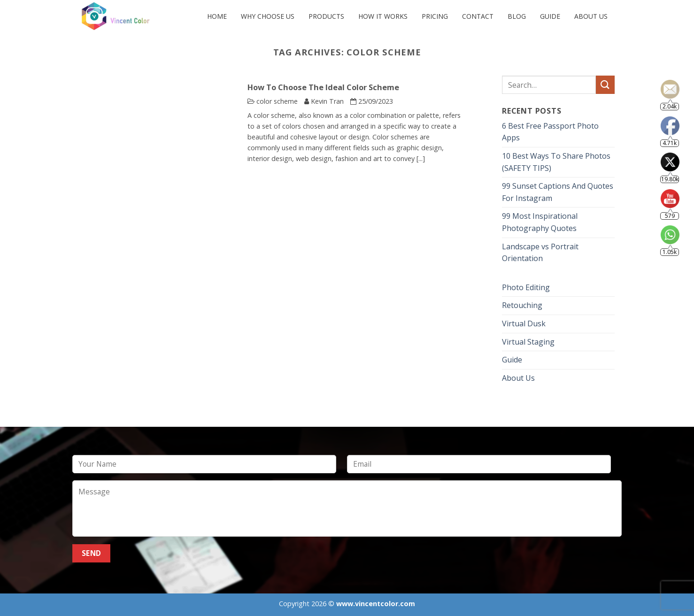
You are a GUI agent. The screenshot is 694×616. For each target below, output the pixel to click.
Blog (517, 16)
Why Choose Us (268, 16)
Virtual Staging (528, 342)
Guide (550, 16)
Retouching (522, 306)
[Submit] (605, 85)
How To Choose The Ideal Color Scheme (323, 87)
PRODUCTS (326, 16)
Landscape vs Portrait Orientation (540, 253)
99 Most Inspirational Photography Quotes (540, 223)
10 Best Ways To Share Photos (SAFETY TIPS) (556, 162)
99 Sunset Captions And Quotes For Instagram (558, 192)
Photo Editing (526, 287)
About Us (591, 16)
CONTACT (478, 16)
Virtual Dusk (524, 323)
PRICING (435, 16)
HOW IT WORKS (383, 16)
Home (217, 16)
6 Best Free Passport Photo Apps (550, 132)
